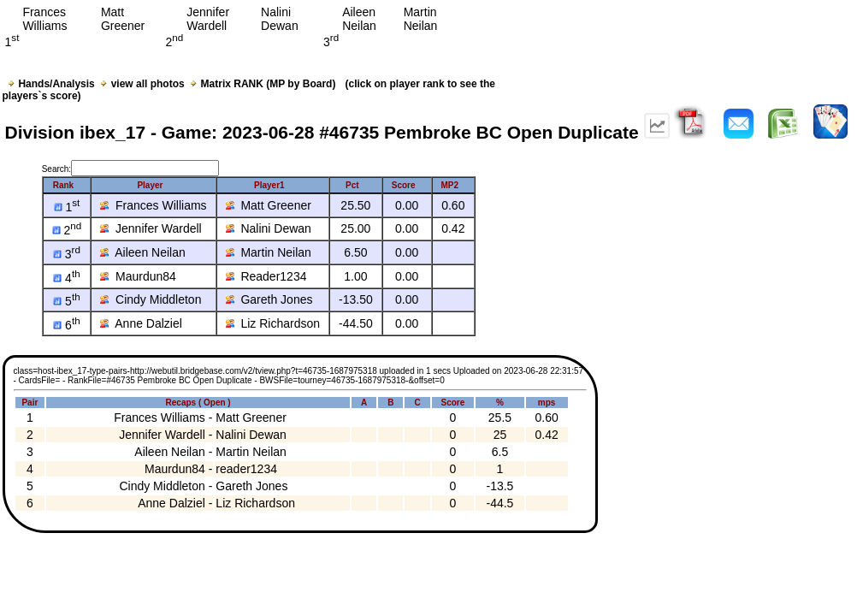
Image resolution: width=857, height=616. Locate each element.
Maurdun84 (138, 276)
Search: (130, 169)
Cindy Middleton (151, 299)
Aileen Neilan (143, 252)
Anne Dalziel (141, 323)
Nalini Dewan (269, 228)
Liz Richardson (273, 323)
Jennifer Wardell (151, 228)
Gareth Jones (269, 299)
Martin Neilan (269, 252)
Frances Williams (153, 205)
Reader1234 (266, 276)
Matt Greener (269, 205)
